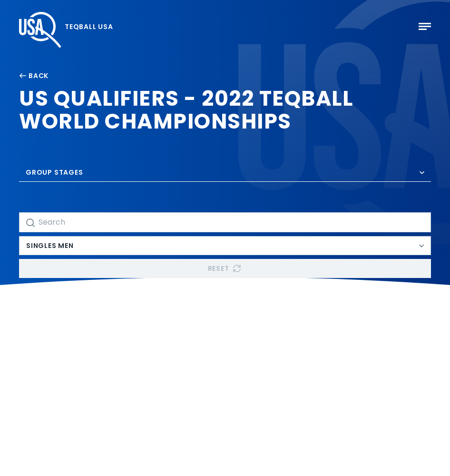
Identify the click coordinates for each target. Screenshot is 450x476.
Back (34, 76)
